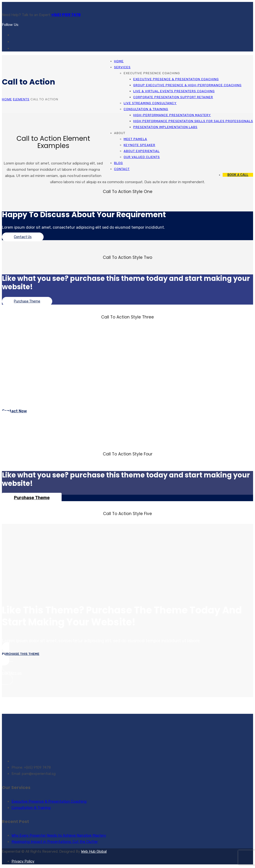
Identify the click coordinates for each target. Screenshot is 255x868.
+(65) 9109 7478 (66, 15)
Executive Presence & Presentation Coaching (176, 79)
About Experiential (142, 151)
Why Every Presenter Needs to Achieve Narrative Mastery (59, 835)
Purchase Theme (27, 301)
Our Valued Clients (142, 157)
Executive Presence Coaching (152, 73)
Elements (21, 99)
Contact (122, 169)
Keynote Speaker (139, 145)
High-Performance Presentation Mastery (172, 115)
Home (119, 61)
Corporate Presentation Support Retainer (173, 97)
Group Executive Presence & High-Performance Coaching (187, 85)
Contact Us (23, 237)
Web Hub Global (94, 851)
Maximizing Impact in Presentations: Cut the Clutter (55, 842)
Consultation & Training (146, 109)
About (120, 133)
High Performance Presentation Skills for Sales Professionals (193, 121)
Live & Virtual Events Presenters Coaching (174, 91)
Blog (119, 163)
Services (122, 67)
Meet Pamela (135, 139)
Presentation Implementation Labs (165, 127)
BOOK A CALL (238, 175)
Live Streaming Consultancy (150, 103)
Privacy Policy (23, 861)
